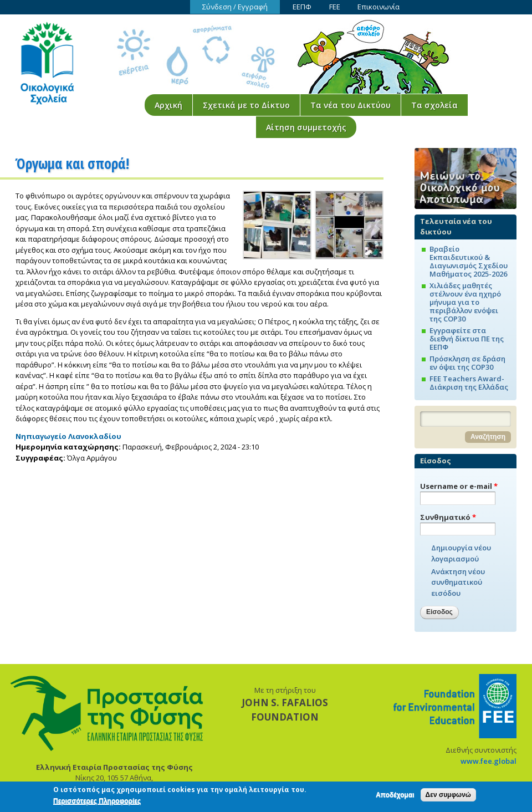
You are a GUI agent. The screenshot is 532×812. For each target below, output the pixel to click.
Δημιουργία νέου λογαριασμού (461, 553)
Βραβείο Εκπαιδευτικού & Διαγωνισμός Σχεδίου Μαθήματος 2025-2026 (469, 261)
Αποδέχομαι (395, 798)
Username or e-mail (459, 486)
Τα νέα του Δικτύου (351, 105)
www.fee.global (488, 761)
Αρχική (168, 105)
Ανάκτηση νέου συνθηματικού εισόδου (458, 582)
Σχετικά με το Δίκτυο (246, 105)
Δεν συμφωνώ (448, 798)
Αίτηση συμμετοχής (306, 127)
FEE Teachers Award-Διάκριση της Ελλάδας (469, 383)
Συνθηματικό (448, 517)
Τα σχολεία (434, 105)
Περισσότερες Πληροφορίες (97, 803)
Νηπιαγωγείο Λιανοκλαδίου (68, 436)
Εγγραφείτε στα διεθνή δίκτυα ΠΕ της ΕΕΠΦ (467, 339)
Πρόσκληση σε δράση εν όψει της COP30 (467, 363)
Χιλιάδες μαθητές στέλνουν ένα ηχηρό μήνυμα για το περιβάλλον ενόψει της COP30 (465, 302)
